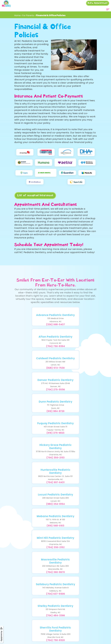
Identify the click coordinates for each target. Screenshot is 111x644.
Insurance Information (47, 584)
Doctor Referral (47, 574)
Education (47, 594)
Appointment (98, 3)
